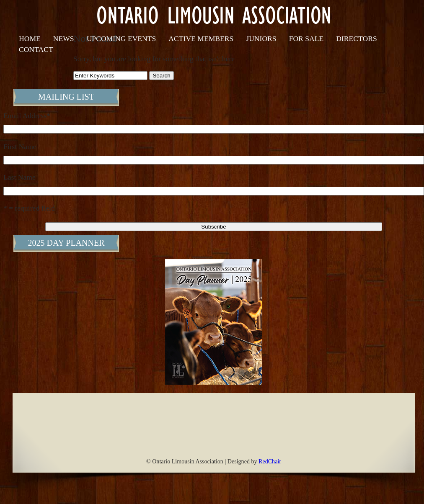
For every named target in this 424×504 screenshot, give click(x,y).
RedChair (270, 461)
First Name (20, 147)
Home (30, 39)
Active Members (201, 39)
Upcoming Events (122, 39)
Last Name (19, 177)
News (64, 39)
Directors (356, 39)
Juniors (261, 39)
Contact (36, 49)
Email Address (27, 116)
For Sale (306, 39)
